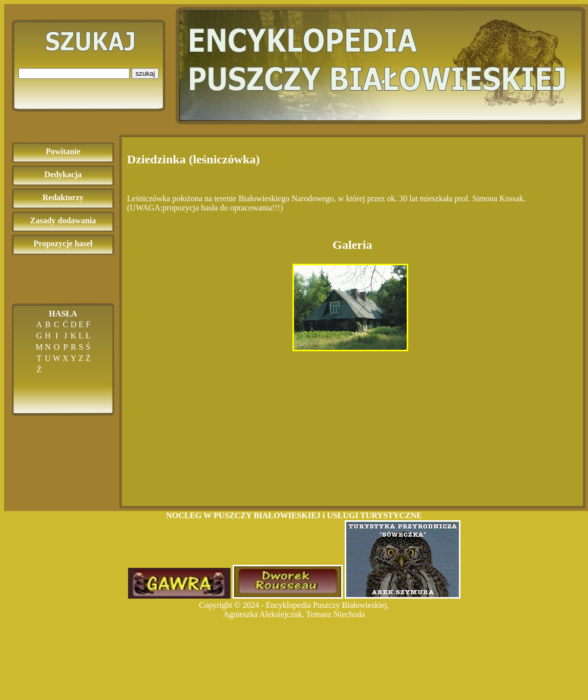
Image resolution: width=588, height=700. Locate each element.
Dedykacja (63, 174)
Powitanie (63, 151)
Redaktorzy (63, 197)
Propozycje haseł (63, 243)
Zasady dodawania (63, 220)
